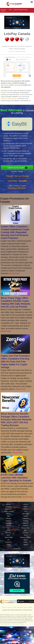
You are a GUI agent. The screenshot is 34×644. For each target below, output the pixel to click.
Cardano (25, 510)
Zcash (26, 544)
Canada (4, 10)
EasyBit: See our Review (18, 177)
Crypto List (17, 549)
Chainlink (8, 522)
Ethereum (8, 508)
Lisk (8, 541)
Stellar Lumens (9, 513)
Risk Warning (20, 607)
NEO (26, 532)
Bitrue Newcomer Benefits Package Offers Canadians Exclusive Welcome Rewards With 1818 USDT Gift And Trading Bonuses (16, 420)
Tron (26, 513)
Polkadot (8, 520)
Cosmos (9, 527)
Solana (26, 517)
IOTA (8, 536)
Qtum (25, 536)
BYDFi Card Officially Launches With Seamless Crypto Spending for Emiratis (16, 478)
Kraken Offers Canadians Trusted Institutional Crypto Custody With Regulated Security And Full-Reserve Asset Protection (15, 232)
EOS (8, 532)
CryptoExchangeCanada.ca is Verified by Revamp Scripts (12, 624)
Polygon (26, 522)
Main (10, 10)
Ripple (25, 508)
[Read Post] (14, 273)
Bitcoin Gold (8, 539)
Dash (8, 529)
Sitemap (30, 607)
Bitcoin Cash (26, 529)
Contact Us (10, 607)
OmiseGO (8, 544)
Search (26, 607)
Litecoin (25, 506)
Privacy (15, 607)
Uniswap (8, 525)
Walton (25, 541)
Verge (8, 546)
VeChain (26, 534)
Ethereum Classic (25, 539)
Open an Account (17, 168)
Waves (26, 546)
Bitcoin (8, 506)
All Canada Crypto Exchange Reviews (17, 188)
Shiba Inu (26, 525)
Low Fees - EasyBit (18, 171)
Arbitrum (26, 527)
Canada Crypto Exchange (9, 99)
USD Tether (26, 515)
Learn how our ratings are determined (17, 52)
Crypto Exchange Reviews (20, 10)
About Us (4, 607)
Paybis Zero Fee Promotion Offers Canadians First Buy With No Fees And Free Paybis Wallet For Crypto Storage (15, 362)
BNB (9, 517)
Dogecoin (8, 510)
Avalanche (26, 520)
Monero (8, 515)
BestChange (5, 85)
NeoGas (9, 534)
